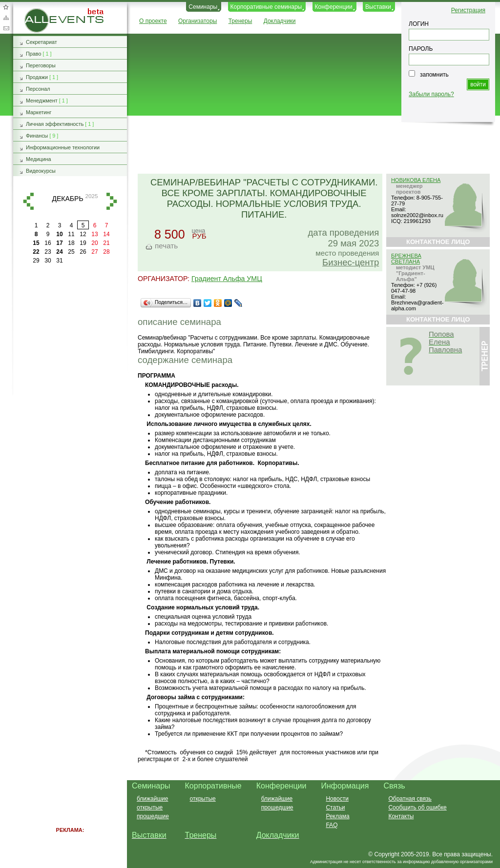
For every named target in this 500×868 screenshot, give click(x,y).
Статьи (335, 807)
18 (71, 243)
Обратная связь (6, 28)
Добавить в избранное (6, 7)
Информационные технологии (63, 147)
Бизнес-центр (351, 262)
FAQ (332, 825)
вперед (112, 201)
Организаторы (198, 21)
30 (48, 261)
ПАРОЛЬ (421, 49)
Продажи (37, 77)
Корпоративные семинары (266, 7)
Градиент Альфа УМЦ (227, 279)
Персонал (38, 89)
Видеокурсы (41, 171)
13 (94, 234)
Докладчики (280, 21)
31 (59, 261)
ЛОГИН (419, 24)
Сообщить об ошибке (417, 807)
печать (166, 246)
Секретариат (42, 42)
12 (83, 234)
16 (48, 243)
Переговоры (41, 65)
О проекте (153, 21)
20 (94, 243)
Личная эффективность (55, 124)
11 (71, 234)
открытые (150, 807)
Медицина (38, 159)
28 (106, 252)
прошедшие (153, 816)
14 (106, 234)
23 (48, 252)
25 (71, 252)
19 (83, 243)
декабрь (67, 199)
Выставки (378, 7)
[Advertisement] (309, 145)
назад (28, 201)
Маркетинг (39, 112)
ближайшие (152, 799)
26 (83, 252)
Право (33, 54)
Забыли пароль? (431, 94)
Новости (337, 799)
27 (94, 252)
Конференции (334, 7)
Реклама (337, 816)
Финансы (37, 136)
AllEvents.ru (40, 12)
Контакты (401, 816)
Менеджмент (42, 101)
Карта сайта (6, 18)
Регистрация (468, 10)
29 (36, 261)
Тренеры (240, 21)
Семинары (203, 7)
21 (106, 243)
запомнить (434, 75)
